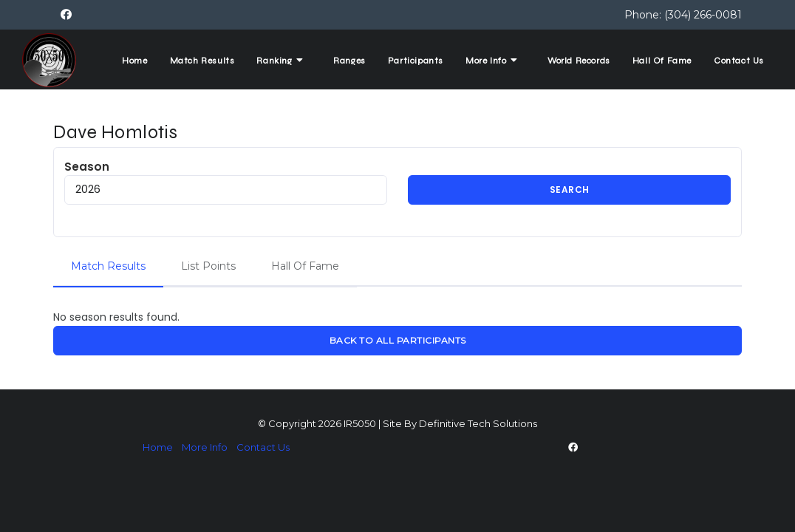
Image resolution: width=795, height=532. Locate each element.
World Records (579, 61)
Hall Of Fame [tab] (305, 266)
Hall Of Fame (662, 61)
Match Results (202, 61)
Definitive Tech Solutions (478, 423)
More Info (493, 60)
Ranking (282, 60)
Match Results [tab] (108, 266)
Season (226, 182)
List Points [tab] (208, 266)
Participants (416, 61)
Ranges (349, 61)
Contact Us (739, 61)
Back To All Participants (398, 340)
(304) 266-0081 (703, 15)
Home (134, 61)
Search (570, 190)
